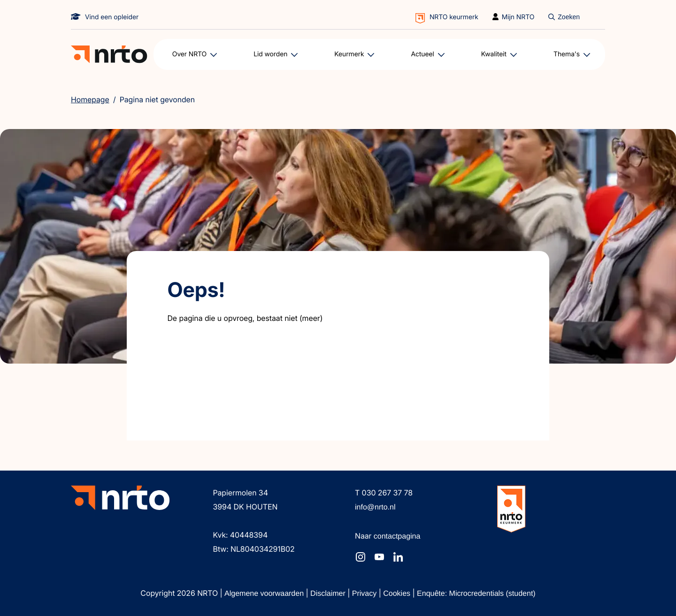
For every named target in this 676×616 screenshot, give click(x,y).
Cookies (398, 594)
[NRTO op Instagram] (361, 557)
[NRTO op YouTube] (379, 557)
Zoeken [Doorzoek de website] (569, 17)
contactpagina (397, 536)
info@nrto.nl (375, 507)
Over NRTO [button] (190, 54)
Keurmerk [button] (349, 54)
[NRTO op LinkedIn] (398, 557)
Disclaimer (329, 594)
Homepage (90, 99)
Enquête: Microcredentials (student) (476, 594)
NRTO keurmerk (454, 17)
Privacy (365, 594)
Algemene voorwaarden (265, 594)
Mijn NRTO (518, 17)
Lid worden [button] (270, 54)
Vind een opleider (112, 17)
